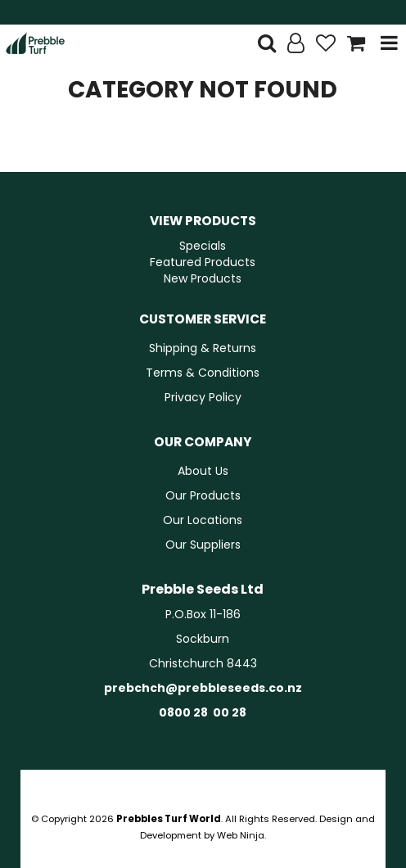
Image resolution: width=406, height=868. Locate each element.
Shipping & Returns (203, 348)
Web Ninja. (241, 835)
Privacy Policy (203, 397)
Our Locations (203, 520)
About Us (203, 471)
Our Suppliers (203, 545)
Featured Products (203, 262)
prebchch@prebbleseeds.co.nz (203, 688)
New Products (203, 278)
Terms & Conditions (203, 373)
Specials (203, 246)
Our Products (203, 495)
